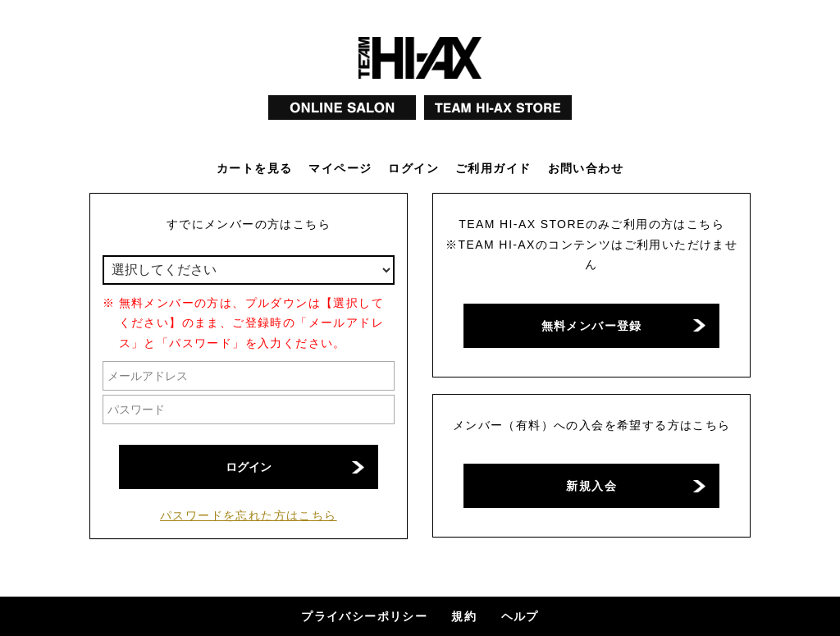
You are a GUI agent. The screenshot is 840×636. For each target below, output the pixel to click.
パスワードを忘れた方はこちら (249, 515)
